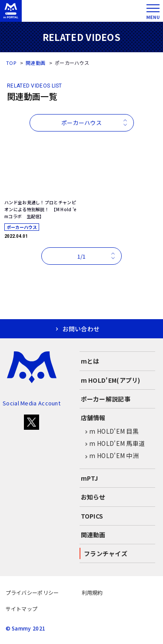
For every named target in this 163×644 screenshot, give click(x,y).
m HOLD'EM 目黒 (110, 432)
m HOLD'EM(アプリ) (111, 380)
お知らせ (93, 497)
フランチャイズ (106, 553)
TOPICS (92, 516)
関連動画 (35, 63)
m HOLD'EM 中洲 (110, 456)
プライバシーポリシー (32, 592)
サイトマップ (22, 609)
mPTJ (90, 478)
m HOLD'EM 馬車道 (113, 444)
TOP (11, 63)
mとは (90, 361)
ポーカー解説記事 (106, 399)
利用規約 (92, 592)
